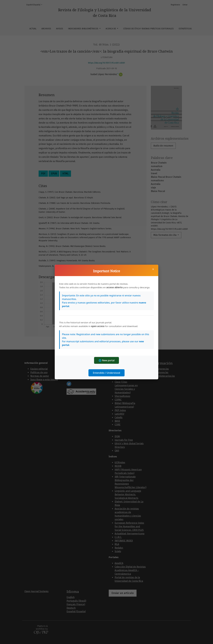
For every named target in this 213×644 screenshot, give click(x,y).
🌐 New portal (107, 360)
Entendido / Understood (106, 373)
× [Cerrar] (153, 269)
